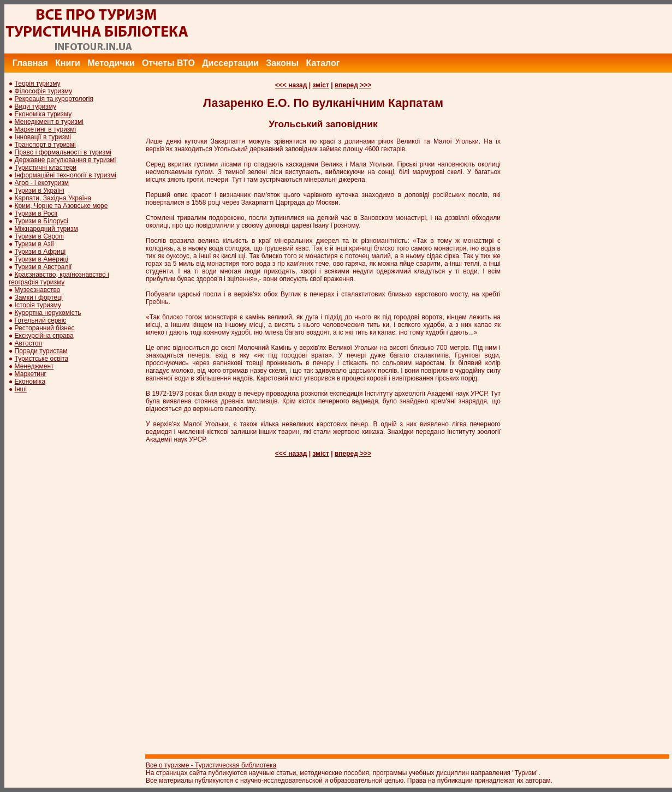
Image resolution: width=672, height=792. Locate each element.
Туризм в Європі (39, 236)
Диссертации (230, 63)
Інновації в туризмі (43, 137)
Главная (30, 63)
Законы (282, 63)
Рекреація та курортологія (54, 99)
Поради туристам (41, 351)
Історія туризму (38, 305)
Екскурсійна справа (44, 336)
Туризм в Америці (42, 259)
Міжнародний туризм (46, 229)
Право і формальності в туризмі (63, 152)
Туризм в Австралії (43, 267)
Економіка (30, 382)
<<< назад (291, 85)
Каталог (323, 63)
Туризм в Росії (36, 213)
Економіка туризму (43, 114)
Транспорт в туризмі (45, 145)
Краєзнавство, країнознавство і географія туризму (59, 278)
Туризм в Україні (40, 190)
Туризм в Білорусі (41, 221)
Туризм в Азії (34, 244)
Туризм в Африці (40, 252)
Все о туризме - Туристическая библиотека (211, 765)
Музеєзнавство (38, 290)
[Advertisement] (473, 29)
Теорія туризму (38, 84)
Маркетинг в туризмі (46, 129)
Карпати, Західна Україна (53, 198)
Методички (111, 63)
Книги (68, 63)
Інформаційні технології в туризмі (66, 175)
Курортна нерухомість (48, 313)
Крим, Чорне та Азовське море (61, 206)
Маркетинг (31, 374)
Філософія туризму (44, 91)
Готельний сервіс (41, 320)
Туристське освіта (42, 359)
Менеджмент (34, 366)
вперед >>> (353, 85)
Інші (21, 389)
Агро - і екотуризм (42, 183)
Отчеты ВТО (168, 63)
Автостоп (29, 343)
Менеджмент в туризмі (49, 122)
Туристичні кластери (46, 168)
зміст (320, 85)
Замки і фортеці (39, 297)
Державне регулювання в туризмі (66, 160)
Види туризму (36, 106)
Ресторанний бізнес (45, 328)
